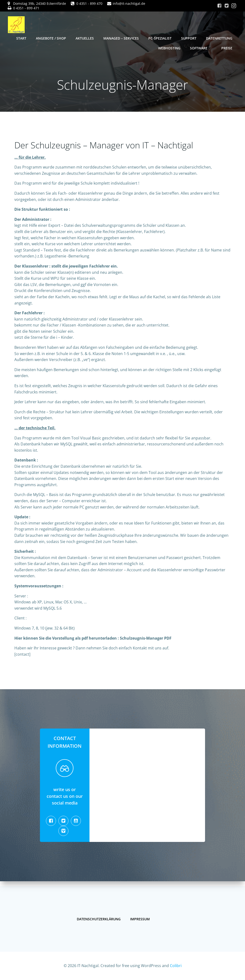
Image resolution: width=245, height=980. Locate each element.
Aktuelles (85, 38)
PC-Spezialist (160, 38)
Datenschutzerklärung (99, 918)
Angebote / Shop (51, 38)
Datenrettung (219, 38)
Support (189, 38)
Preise (227, 48)
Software (201, 48)
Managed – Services (121, 38)
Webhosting (170, 48)
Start (22, 38)
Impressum (140, 918)
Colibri (176, 966)
